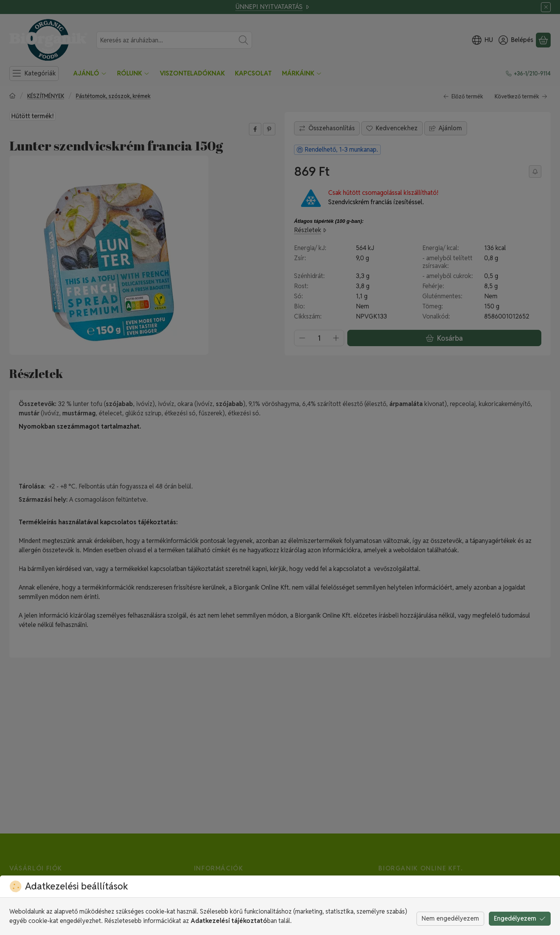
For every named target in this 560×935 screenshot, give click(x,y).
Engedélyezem (520, 918)
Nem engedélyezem (450, 918)
